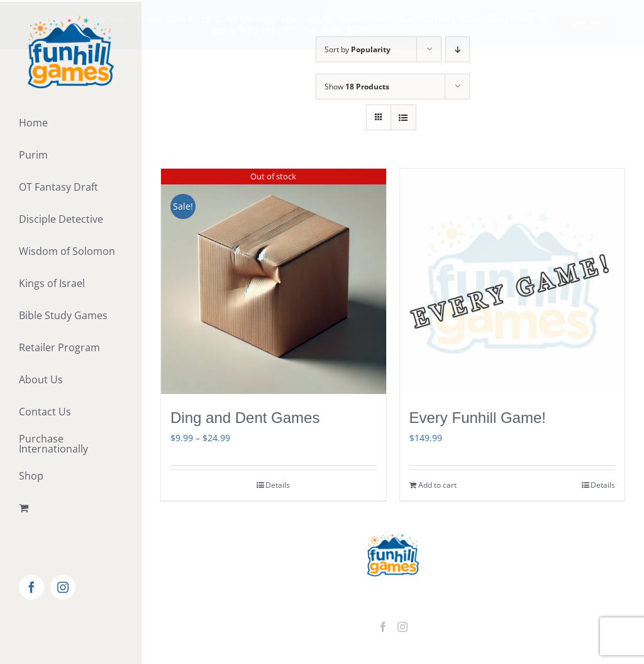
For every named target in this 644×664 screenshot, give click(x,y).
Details (278, 483)
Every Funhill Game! (478, 416)
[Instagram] (402, 625)
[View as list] (403, 115)
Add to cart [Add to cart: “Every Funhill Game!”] (437, 483)
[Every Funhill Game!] (513, 279)
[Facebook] (383, 625)
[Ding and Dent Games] (274, 279)
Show (357, 85)
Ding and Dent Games (245, 416)
